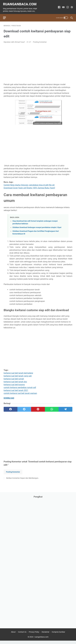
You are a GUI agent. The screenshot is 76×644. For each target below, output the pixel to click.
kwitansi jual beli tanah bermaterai (18, 372)
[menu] (7, 16)
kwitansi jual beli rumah (14, 377)
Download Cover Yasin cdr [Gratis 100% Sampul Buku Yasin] (29, 186)
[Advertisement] (38, 62)
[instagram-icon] (67, 6)
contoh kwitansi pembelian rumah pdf (20, 386)
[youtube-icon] (63, 6)
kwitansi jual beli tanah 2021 (16, 389)
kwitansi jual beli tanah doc (15, 380)
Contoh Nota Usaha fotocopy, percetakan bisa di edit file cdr (29, 184)
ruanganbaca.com (20, 3)
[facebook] (11, 408)
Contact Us (22, 635)
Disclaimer (46, 635)
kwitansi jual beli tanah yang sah (18, 375)
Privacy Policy (34, 635)
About (13, 635)
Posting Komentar (40, 41)
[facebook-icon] (59, 6)
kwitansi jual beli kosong (14, 383)
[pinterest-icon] (71, 6)
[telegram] (65, 408)
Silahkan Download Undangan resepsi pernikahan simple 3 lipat (37, 226)
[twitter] (24, 408)
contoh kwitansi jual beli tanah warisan (20, 392)
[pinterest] (38, 408)
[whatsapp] (52, 408)
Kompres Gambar (58, 635)
